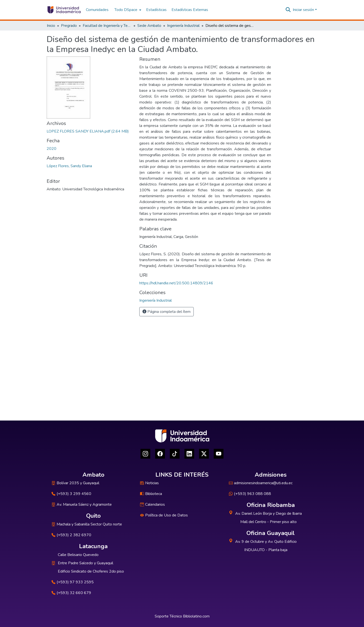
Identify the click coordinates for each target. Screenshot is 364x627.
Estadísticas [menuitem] (156, 10)
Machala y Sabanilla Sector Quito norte (87, 524)
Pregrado (69, 26)
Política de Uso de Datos (164, 515)
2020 (51, 149)
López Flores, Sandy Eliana (69, 166)
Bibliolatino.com (196, 616)
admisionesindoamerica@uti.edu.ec (261, 483)
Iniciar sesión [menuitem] (303, 10)
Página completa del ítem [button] (167, 312)
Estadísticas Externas (190, 10)
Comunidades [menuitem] (97, 10)
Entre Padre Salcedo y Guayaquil (86, 563)
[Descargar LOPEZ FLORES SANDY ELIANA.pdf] (88, 131)
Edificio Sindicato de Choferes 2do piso (91, 571)
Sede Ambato (149, 26)
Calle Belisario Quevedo (78, 555)
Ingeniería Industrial (183, 26)
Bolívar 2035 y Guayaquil (75, 483)
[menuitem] (127, 10)
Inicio (51, 26)
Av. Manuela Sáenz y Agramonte (82, 504)
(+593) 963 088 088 (250, 494)
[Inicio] (64, 10)
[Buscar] (288, 10)
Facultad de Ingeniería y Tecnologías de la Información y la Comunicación (107, 26)
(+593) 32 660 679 (71, 593)
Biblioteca (151, 494)
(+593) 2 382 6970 (71, 535)
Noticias (149, 483)
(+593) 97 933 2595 (73, 582)
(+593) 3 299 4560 (71, 494)
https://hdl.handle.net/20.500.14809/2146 (176, 283)
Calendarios (152, 504)
